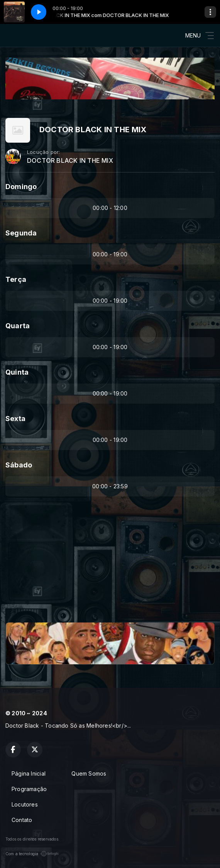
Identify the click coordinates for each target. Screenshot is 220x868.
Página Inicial (29, 773)
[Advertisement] (110, 563)
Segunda (21, 233)
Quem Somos (89, 773)
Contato (22, 820)
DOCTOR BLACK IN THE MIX (70, 161)
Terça (16, 279)
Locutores (25, 804)
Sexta (15, 419)
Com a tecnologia (32, 854)
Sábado (19, 465)
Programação (29, 789)
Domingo (21, 187)
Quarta (18, 326)
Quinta (17, 372)
